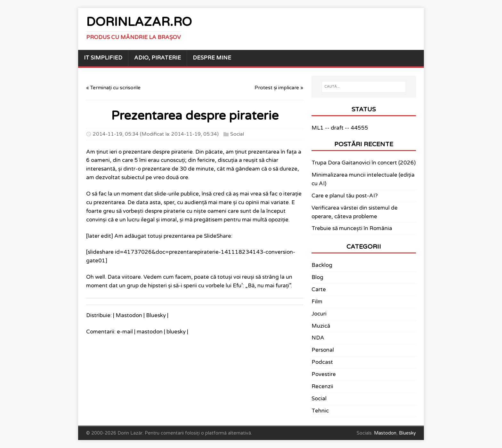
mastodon (150, 332)
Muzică (321, 326)
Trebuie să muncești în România (352, 228)
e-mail (125, 332)
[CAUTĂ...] (364, 87)
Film (317, 302)
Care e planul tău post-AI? (345, 196)
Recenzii (322, 387)
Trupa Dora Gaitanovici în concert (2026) (364, 163)
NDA (318, 338)
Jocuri (319, 314)
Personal (323, 350)
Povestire (324, 374)
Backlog (322, 265)
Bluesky (156, 316)
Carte (319, 290)
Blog (317, 277)
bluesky (176, 332)
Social (237, 134)
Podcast (322, 362)
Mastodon (129, 316)
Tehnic (320, 411)
